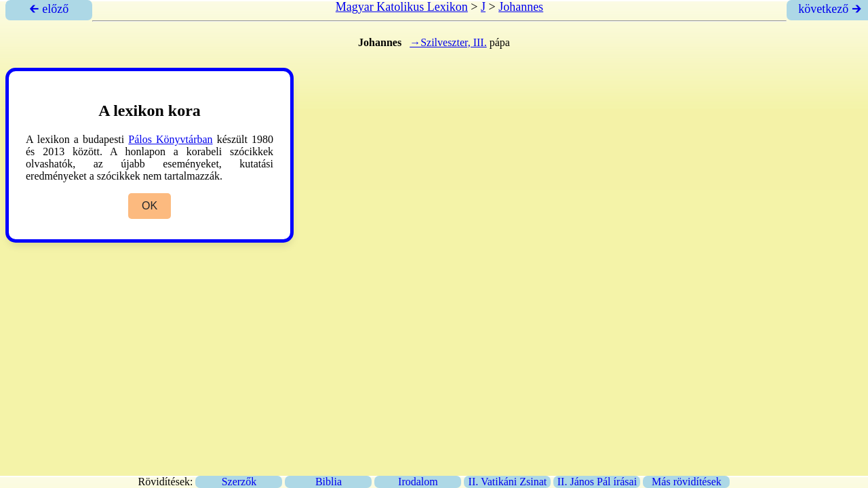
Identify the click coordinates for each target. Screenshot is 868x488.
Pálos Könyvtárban (170, 139)
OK (150, 206)
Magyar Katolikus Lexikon (402, 7)
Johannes (521, 7)
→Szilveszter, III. (448, 42)
